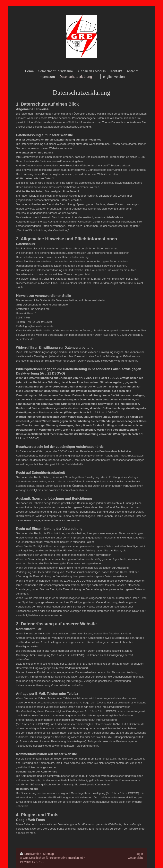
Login (139, 854)
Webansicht (135, 858)
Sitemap (48, 854)
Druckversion (31, 854)
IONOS (40, 862)
